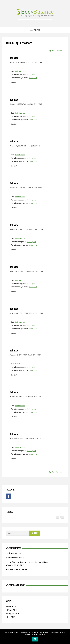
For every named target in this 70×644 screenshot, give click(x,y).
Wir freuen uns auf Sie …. (16, 558)
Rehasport (32, 74)
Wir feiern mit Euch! (14, 553)
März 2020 (12, 610)
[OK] (67, 637)
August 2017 (13, 614)
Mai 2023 (11, 606)
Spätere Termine (57, 50)
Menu (35, 30)
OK (35, 639)
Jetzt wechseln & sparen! (16, 569)
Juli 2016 (11, 617)
